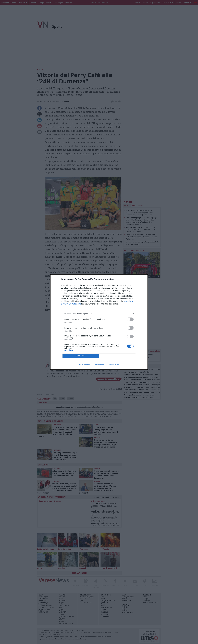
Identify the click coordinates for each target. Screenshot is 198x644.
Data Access (99, 365)
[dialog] (99, 322)
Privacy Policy (113, 365)
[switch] (130, 319)
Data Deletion (85, 365)
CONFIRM (81, 356)
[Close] (143, 279)
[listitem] (99, 314)
